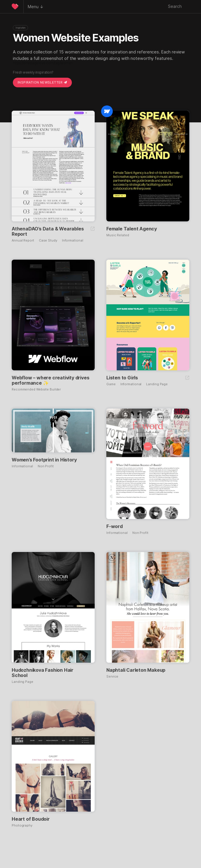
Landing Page (157, 384)
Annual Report (23, 241)
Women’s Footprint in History (44, 460)
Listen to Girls (122, 378)
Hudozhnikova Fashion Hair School (43, 673)
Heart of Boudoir (31, 819)
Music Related (118, 235)
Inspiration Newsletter (42, 82)
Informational (73, 241)
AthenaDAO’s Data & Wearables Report (48, 231)
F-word (115, 526)
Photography (22, 826)
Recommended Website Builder (36, 389)
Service (112, 677)
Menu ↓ (36, 7)
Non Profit (46, 466)
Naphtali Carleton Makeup (136, 670)
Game (111, 384)
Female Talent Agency (132, 229)
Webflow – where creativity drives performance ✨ (50, 380)
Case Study (48, 241)
